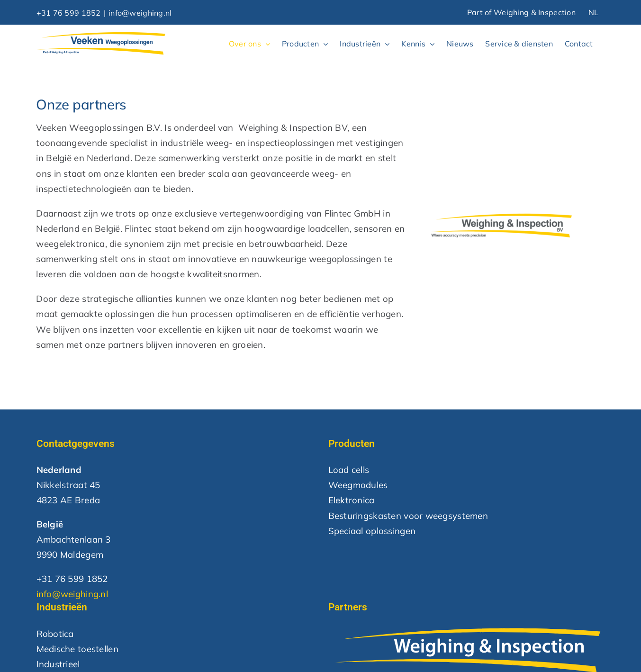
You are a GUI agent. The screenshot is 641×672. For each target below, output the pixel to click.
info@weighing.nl (140, 13)
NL (594, 12)
